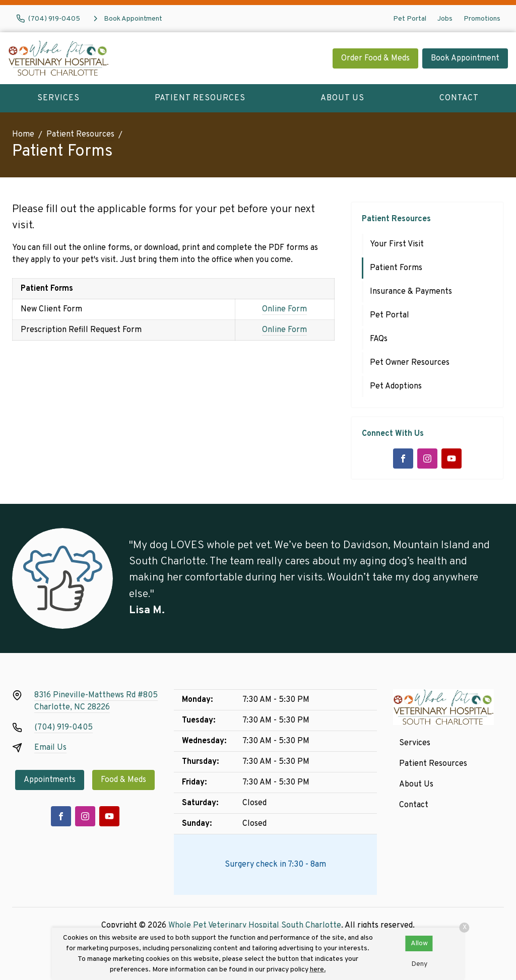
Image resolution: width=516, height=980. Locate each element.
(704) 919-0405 (63, 728)
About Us (342, 98)
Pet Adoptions (396, 386)
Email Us (50, 748)
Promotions (482, 19)
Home (23, 135)
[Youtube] (451, 459)
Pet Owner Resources (410, 363)
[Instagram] (427, 459)
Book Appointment (465, 58)
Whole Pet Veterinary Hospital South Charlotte (255, 926)
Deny (419, 964)
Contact (459, 98)
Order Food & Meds (375, 58)
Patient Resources (200, 98)
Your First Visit (397, 244)
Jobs (445, 19)
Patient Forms (396, 268)
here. (318, 970)
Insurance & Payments (411, 292)
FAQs (379, 339)
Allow (419, 943)
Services (58, 98)
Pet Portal (410, 19)
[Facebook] (403, 459)
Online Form (284, 309)
